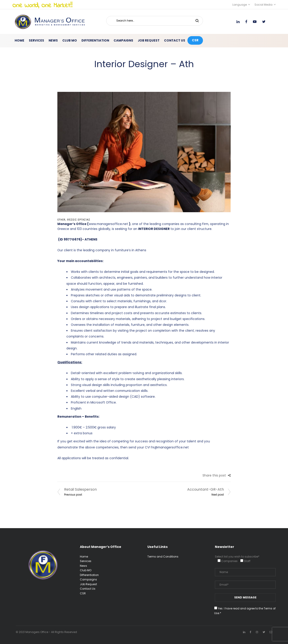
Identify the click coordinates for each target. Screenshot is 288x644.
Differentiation (89, 575)
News (83, 566)
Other (61, 220)
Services (86, 561)
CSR (83, 593)
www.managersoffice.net (108, 224)
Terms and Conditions (163, 557)
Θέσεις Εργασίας (79, 220)
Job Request (88, 584)
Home (84, 557)
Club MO (86, 570)
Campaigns (88, 579)
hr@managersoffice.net (170, 447)
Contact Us (88, 589)
